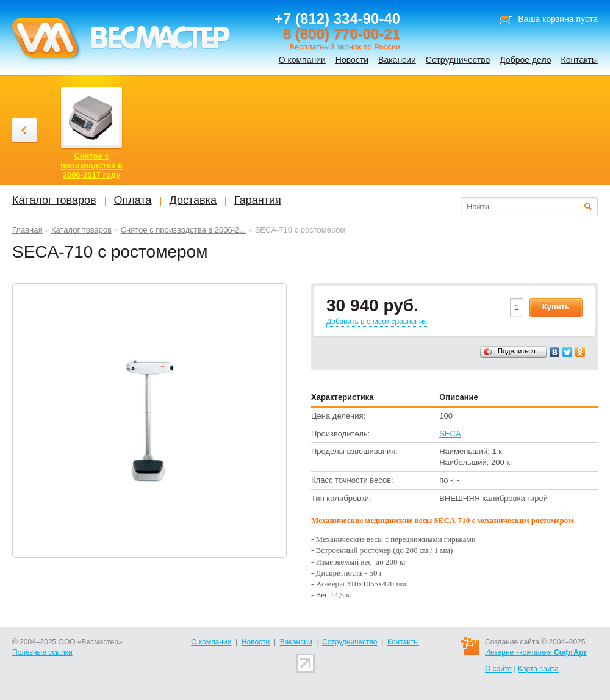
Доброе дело (525, 60)
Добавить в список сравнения (377, 322)
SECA (450, 434)
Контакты (579, 60)
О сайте (498, 669)
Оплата (133, 200)
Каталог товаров (81, 230)
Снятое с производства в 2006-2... (184, 230)
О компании (302, 60)
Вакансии (397, 60)
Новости (352, 60)
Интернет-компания (536, 652)
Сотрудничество (458, 60)
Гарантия (258, 200)
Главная (27, 230)
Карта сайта (538, 669)
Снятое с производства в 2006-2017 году (91, 165)
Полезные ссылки (42, 652)
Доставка (193, 200)
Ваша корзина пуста (558, 19)
